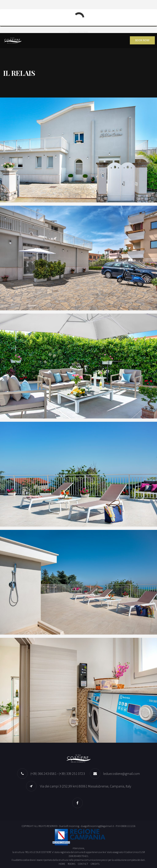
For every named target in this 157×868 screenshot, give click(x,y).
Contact (83, 864)
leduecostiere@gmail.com (121, 774)
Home (62, 864)
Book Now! (142, 40)
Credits (95, 864)
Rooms (72, 864)
